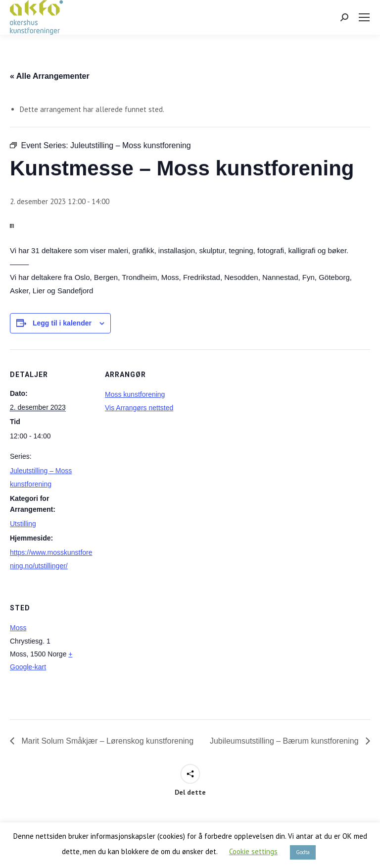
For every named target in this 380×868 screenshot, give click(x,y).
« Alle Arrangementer (50, 76)
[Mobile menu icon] (364, 17)
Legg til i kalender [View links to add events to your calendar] (62, 323)
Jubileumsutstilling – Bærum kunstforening (285, 741)
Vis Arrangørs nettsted (139, 408)
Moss (18, 628)
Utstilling (23, 524)
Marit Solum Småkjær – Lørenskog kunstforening (106, 741)
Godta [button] (303, 852)
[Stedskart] (157, 651)
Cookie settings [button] (253, 851)
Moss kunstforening (135, 394)
